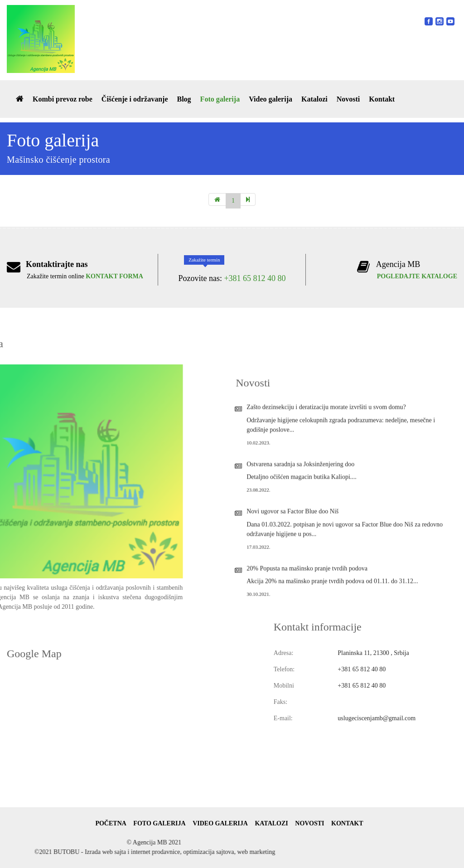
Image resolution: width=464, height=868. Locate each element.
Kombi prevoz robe (63, 99)
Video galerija (271, 99)
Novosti (348, 99)
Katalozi (314, 99)
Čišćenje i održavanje (135, 99)
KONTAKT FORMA (114, 276)
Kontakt (382, 99)
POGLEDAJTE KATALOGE (417, 276)
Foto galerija (220, 99)
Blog (184, 99)
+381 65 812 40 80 (255, 278)
